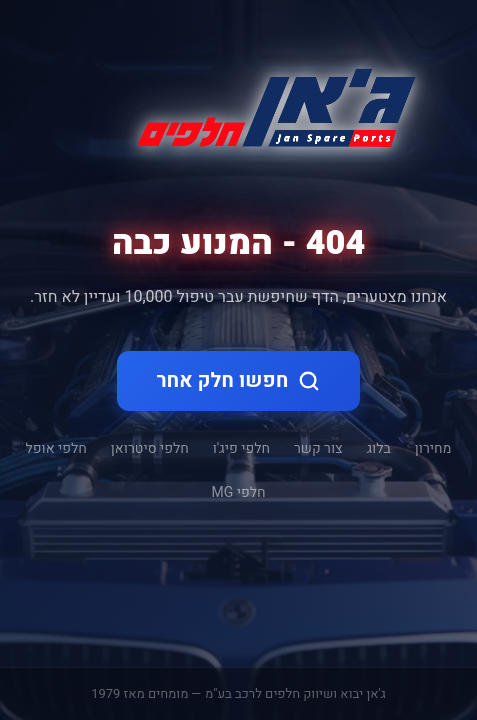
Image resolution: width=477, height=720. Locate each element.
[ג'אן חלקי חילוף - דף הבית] (268, 104)
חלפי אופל (56, 449)
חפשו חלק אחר (239, 380)
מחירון (433, 449)
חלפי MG (239, 493)
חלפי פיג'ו (241, 449)
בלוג (379, 449)
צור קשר (318, 449)
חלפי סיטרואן (150, 449)
